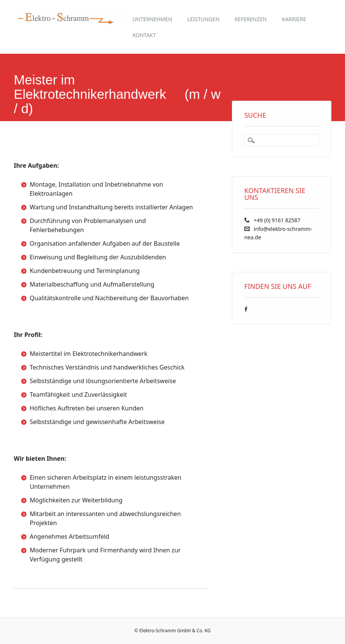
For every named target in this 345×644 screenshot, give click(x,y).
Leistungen (203, 19)
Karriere (294, 19)
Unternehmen (152, 19)
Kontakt (144, 35)
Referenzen (251, 19)
